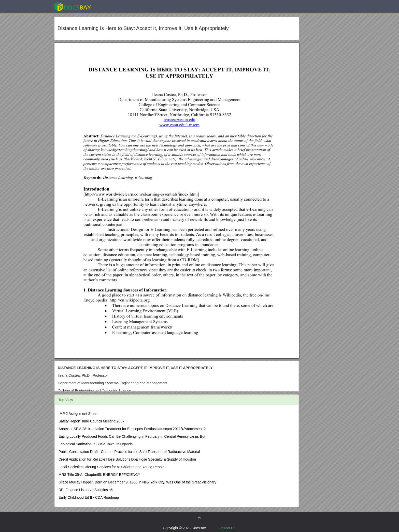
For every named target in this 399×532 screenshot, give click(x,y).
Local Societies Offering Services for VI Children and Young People (111, 467)
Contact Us (227, 528)
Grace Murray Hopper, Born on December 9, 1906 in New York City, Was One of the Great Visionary (137, 482)
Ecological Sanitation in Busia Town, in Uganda (96, 444)
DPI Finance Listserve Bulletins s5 (85, 490)
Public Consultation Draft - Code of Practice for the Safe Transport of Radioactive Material (129, 452)
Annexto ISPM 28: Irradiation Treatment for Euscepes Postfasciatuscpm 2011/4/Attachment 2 (132, 429)
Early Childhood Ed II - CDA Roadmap (89, 497)
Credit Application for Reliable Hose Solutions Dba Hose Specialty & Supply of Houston (127, 459)
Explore (111, 6)
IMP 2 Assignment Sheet (78, 414)
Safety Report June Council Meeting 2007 (91, 421)
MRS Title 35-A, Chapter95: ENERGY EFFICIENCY (99, 475)
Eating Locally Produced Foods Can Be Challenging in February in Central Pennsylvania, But (132, 436)
